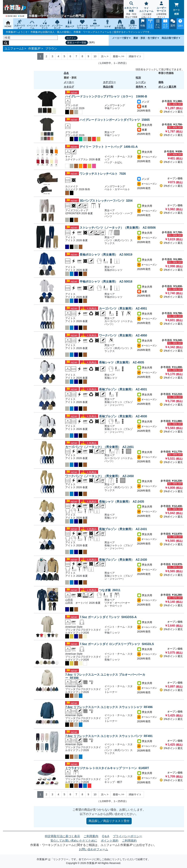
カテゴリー (109, 82)
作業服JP (34, 49)
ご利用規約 (129, 841)
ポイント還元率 (167, 87)
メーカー (69, 82)
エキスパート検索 (131, 10)
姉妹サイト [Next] (135, 56)
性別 (138, 78)
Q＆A (106, 836)
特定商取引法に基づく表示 (62, 836)
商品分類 (108, 87)
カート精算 (176, 9)
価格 (161, 82)
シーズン (141, 82)
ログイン (71, 38)
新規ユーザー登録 (77, 43)
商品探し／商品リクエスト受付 (109, 821)
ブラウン (51, 49)
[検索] (31, 38)
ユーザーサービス (162, 10)
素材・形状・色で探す (145, 38)
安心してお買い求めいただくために (74, 841)
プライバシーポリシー (127, 836)
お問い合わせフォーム (93, 849)
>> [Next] (119, 56)
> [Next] (105, 56)
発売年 (140, 87)
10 (95, 56)
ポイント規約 (110, 841)
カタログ (69, 87)
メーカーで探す (120, 38)
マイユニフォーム (146, 10)
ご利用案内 (91, 836)
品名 (66, 73)
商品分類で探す (170, 38)
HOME (8, 24)
